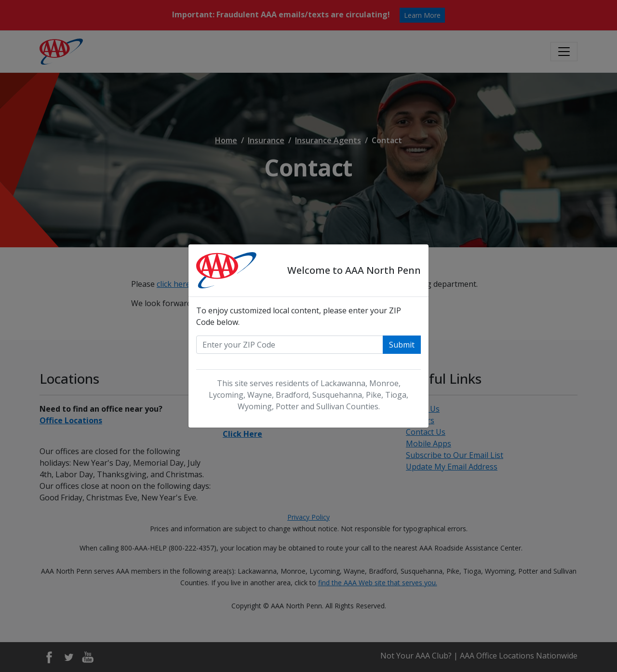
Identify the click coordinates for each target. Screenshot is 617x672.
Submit (402, 345)
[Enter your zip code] (290, 345)
